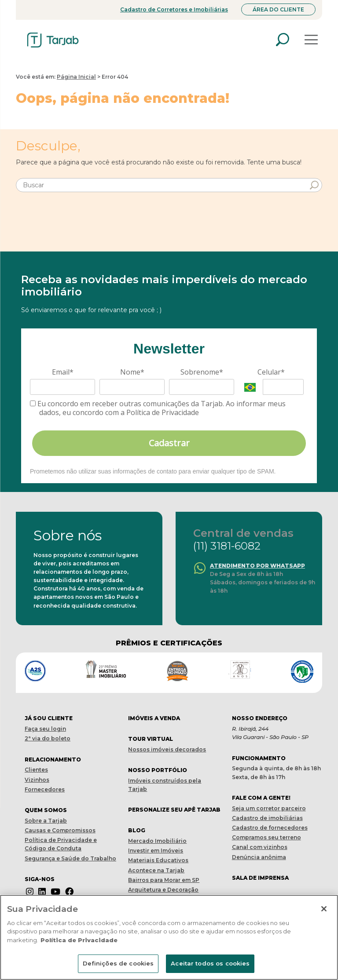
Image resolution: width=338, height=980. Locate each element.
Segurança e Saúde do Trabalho (70, 858)
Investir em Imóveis (156, 851)
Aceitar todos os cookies (210, 963)
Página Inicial (76, 77)
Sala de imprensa (260, 878)
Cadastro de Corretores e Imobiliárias (174, 9)
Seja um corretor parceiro (269, 808)
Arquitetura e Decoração (163, 890)
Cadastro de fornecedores (270, 828)
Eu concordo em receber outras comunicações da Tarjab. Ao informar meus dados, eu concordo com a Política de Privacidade (158, 408)
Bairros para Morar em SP (164, 880)
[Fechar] (324, 909)
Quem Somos (46, 810)
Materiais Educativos (158, 860)
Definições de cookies (118, 963)
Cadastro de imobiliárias (267, 818)
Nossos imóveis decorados (167, 749)
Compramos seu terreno (266, 837)
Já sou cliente (49, 718)
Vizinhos (37, 780)
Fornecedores (45, 789)
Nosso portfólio (158, 770)
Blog (137, 830)
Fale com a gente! (261, 798)
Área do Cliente (278, 9)
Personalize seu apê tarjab (174, 810)
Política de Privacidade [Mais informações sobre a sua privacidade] (79, 940)
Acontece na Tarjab (156, 870)
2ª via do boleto (48, 738)
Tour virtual (151, 739)
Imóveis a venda (154, 718)
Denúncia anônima (259, 857)
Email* (63, 372)
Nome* (132, 372)
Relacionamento (53, 760)
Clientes (36, 770)
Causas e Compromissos (60, 830)
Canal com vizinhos (260, 847)
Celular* (271, 372)
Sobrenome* (202, 372)
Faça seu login (45, 729)
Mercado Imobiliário (157, 841)
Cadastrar (169, 443)
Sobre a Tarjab (46, 821)
